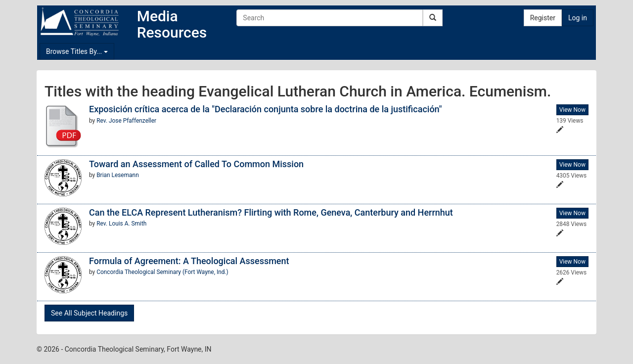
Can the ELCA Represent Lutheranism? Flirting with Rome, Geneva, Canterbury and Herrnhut (271, 212)
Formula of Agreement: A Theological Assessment (189, 261)
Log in (578, 18)
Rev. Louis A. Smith (121, 224)
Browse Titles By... (77, 51)
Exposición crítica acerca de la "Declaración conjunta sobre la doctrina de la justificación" (266, 109)
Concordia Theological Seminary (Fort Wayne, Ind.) (162, 272)
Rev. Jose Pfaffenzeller (126, 121)
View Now (572, 110)
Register (543, 18)
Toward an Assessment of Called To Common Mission (196, 164)
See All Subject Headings (89, 313)
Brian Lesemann (118, 175)
